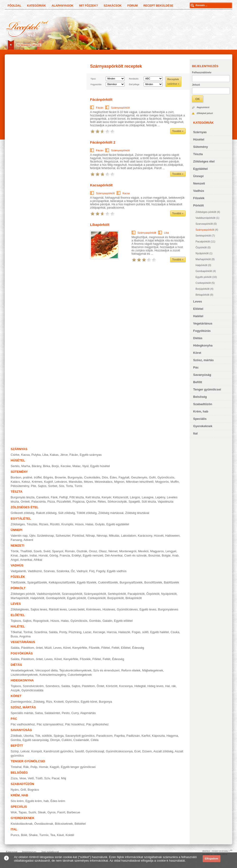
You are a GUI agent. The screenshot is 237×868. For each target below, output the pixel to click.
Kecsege (99, 632)
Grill (23, 790)
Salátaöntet (52, 713)
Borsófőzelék (153, 582)
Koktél (70, 835)
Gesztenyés (139, 477)
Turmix (44, 835)
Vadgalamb (18, 571)
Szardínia (41, 632)
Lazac (87, 632)
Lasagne (148, 497)
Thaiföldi (26, 551)
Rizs (49, 702)
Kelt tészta (93, 497)
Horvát (43, 555)
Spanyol (58, 551)
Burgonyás (75, 477)
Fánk (54, 497)
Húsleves (109, 609)
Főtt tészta (77, 497)
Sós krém (17, 801)
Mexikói (143, 551)
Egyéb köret (89, 702)
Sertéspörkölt (203, 236)
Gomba (16, 740)
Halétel (198, 316)
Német (113, 551)
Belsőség (200, 397)
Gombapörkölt (204, 271)
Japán (24, 555)
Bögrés (48, 477)
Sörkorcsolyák (117, 502)
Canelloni (43, 497)
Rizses (44, 524)
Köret (197, 353)
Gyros (52, 812)
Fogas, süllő (140, 632)
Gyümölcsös (166, 477)
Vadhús (199, 191)
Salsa (39, 713)
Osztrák (82, 551)
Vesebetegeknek (22, 670)
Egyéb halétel (160, 632)
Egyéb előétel (123, 621)
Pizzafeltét (64, 502)
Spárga (59, 736)
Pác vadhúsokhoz (23, 724)
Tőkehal (16, 632)
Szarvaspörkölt (204, 224)
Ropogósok (41, 621)
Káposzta (158, 736)
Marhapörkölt (203, 259)
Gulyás (100, 524)
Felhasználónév (202, 72)
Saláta (53, 632)
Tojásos (16, 621)
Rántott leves (58, 609)
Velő (31, 778)
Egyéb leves (148, 609)
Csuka (175, 632)
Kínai (14, 555)
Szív (47, 778)
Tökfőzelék (18, 582)
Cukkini (67, 740)
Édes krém (58, 801)
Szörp (15, 751)
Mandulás (75, 482)
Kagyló (55, 767)
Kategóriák (36, 6)
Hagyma (172, 736)
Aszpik (15, 690)
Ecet (137, 751)
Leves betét (76, 609)
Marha (26, 466)
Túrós (78, 486)
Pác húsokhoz (75, 724)
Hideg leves (155, 686)
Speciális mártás (22, 713)
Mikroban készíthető (140, 482)
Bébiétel (80, 824)
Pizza (51, 502)
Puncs (15, 835)
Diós (105, 477)
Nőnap (90, 536)
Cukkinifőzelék (108, 582)
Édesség (138, 648)
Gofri (152, 477)
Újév (32, 536)
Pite (33, 486)
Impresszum (29, 852)
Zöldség (39, 702)
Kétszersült (121, 497)
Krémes (37, 482)
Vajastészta (165, 502)
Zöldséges (18, 524)
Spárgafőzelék (37, 582)
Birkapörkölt (202, 295)
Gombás (95, 621)
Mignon (119, 482)
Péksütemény (20, 486)
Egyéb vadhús (117, 571)
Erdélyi (76, 555)
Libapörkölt (100, 225)
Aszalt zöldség (163, 751)
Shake (33, 835)
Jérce (64, 455)
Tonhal (28, 632)
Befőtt (198, 382)
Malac (77, 466)
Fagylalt (124, 477)
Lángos (135, 497)
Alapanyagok (63, 6)
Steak (42, 812)
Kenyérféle (80, 648)
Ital (195, 433)
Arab (175, 555)
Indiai (33, 555)
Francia (65, 555)
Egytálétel (200, 169)
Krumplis (67, 524)
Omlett (25, 502)
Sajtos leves (39, 609)
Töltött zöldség (87, 513)
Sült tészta (149, 502)
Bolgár (166, 555)
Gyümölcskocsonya (119, 751)
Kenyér (106, 497)
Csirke (15, 455)
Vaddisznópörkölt (205, 218)
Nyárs (15, 790)
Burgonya (105, 702)
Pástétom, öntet (32, 648)
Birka (46, 466)
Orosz (93, 551)
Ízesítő (79, 751)
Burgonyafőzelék (131, 582)
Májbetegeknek (153, 670)
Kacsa (126, 193)
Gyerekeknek (203, 426)
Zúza (14, 778)
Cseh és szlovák (135, 555)
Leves (198, 301)
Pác (196, 367)
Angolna (25, 636)
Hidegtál (140, 686)
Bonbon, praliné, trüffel (26, 477)
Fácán (100, 108)
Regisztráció (203, 107)
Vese (23, 778)
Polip (34, 767)
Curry (75, 713)
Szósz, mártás (203, 360)
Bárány (36, 466)
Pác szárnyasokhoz (50, 724)
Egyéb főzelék (87, 582)
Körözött (112, 686)
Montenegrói (128, 551)
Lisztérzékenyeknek (24, 675)
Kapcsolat (12, 852)
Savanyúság (202, 375)
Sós (62, 486)
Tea (53, 835)
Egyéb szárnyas (91, 455)
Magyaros (157, 551)
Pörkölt (198, 205)
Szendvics (52, 686)
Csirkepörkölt (203, 283)
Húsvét (159, 536)
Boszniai (154, 555)
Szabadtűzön (203, 404)
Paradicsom (104, 736)
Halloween (172, 536)
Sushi (32, 812)
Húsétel (199, 139)
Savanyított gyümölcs (80, 736)
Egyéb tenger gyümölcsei (78, 767)
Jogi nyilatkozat (50, 852)
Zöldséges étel (204, 161)
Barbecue (73, 812)
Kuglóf (48, 482)
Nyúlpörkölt (202, 253)
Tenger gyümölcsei (207, 389)
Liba (166, 233)
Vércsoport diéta (46, 670)
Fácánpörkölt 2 (103, 142)
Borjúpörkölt (203, 289)
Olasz (103, 551)
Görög (54, 555)
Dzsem (147, 751)
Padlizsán (133, 736)
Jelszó (196, 85)
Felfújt (63, 497)
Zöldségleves (20, 609)
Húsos (80, 524)
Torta (69, 486)
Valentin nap (19, 536)
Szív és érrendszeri (106, 670)
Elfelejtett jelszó (205, 113)
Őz (73, 571)
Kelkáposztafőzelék (62, 582)
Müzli (48, 648)
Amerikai (26, 560)
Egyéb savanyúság (36, 740)
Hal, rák (171, 686)
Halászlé (124, 632)
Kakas (54, 455)
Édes (113, 477)
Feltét (116, 648)
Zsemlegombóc (21, 702)
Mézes (88, 482)
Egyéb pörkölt (203, 277)
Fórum (132, 6)
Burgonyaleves (168, 609)
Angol (15, 560)
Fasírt (61, 812)
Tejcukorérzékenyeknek (75, 670)
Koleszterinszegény (53, 675)
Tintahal (16, 767)
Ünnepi (198, 176)
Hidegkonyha (203, 345)
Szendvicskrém (33, 686)
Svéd (47, 551)
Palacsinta (38, 502)
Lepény (160, 497)
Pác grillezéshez (98, 724)
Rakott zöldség (46, 513)
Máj (64, 778)
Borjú (55, 466)
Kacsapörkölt (101, 185)
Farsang (16, 540)
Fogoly (101, 571)
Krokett (59, 702)
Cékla (95, 740)
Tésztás (32, 524)
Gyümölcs (72, 702)
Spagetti (134, 502)
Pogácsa (79, 502)
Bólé (24, 835)
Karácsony (145, 536)
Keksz (26, 482)
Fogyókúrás (202, 331)
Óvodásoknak (44, 824)
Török (15, 551)
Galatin (107, 621)
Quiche (91, 502)
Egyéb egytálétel (118, 524)
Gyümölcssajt (95, 751)
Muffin (175, 482)
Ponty (63, 632)
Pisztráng (75, 632)
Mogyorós (162, 482)
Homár (44, 767)
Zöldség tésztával (137, 513)
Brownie (60, 477)
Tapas (23, 812)
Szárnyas (200, 132)
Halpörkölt (201, 265)
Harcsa (112, 632)
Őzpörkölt (201, 247)
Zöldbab (16, 736)
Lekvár (25, 751)
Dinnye (55, 740)
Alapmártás (88, 713)
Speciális (200, 419)
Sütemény (201, 147)
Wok (14, 812)
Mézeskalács (103, 482)
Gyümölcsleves (127, 609)
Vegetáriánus (203, 323)
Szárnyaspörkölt (205, 230)
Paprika (119, 736)
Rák (26, 767)
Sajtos (42, 486)
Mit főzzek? (89, 6)
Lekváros (61, 482)
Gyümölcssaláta (32, 690)
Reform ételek (131, 670)
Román (70, 551)
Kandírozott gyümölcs (58, 751)
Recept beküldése (158, 6)
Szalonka (63, 571)
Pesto (66, 713)
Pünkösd (78, 536)
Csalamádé (81, 740)
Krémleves (93, 609)
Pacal (56, 778)
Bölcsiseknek (64, 824)
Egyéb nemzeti (93, 555)
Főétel (105, 648)
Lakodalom (129, 536)
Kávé (60, 835)
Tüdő (39, 778)
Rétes (102, 502)
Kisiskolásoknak (22, 824)
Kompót (37, 751)
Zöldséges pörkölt (206, 212)
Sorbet (53, 486)
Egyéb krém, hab (37, 801)
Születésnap (46, 536)
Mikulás (114, 536)
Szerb (38, 551)
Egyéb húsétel (100, 466)
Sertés (15, 466)
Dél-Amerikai (114, 555)
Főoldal (14, 6)
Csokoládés (92, 477)
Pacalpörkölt (203, 241)
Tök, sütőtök (43, 736)
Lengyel (171, 551)
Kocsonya (126, 686)
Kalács (15, 482)
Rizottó (55, 524)
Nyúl (86, 466)
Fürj (92, 571)
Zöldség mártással (111, 513)
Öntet (100, 686)
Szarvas (49, 571)
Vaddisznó (35, 571)
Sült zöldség (66, 513)
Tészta (198, 154)
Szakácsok (113, 6)
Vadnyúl (82, 571)
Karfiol (146, 736)
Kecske (66, 466)
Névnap (102, 536)
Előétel (198, 309)
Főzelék (199, 198)
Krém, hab (201, 411)
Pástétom (89, 686)
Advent (28, 540)
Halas (89, 524)
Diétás (198, 338)
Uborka (28, 736)
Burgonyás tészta (23, 497)
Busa (14, 636)
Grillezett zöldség (23, 513)
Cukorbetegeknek (80, 675)
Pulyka (36, 455)
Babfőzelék (171, 582)
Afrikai (38, 560)
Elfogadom (212, 859)
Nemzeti (199, 183)
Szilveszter (63, 536)
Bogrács (33, 790)
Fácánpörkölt (101, 99)
